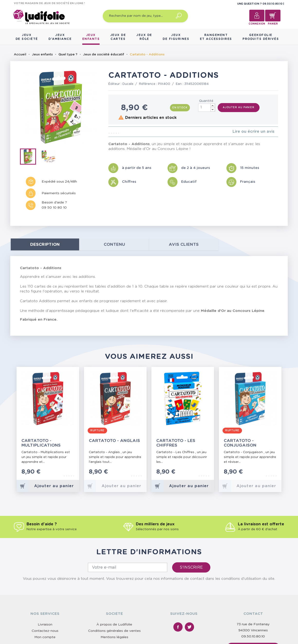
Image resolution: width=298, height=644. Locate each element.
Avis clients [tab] (184, 244)
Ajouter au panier (239, 107)
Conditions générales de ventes (114, 631)
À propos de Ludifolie (114, 625)
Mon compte (45, 637)
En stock (180, 108)
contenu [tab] (114, 244)
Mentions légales (114, 637)
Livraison (45, 625)
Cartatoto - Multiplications (41, 443)
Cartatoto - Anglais (114, 441)
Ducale (128, 84)
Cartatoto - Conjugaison (240, 443)
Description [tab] (45, 244)
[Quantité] (207, 108)
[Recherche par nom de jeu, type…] (145, 16)
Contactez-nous (45, 631)
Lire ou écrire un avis (253, 132)
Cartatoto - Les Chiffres (176, 443)
